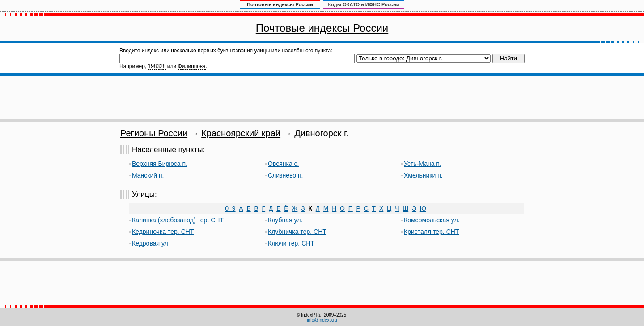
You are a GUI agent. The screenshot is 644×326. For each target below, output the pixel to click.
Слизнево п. (285, 175)
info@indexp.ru (322, 320)
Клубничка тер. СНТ (297, 232)
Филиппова (192, 66)
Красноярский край (241, 133)
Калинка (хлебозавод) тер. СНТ (178, 220)
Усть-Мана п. (423, 164)
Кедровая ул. (151, 243)
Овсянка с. (283, 164)
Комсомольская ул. (432, 220)
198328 (157, 66)
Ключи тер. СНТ (291, 243)
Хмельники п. (423, 175)
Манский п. (148, 175)
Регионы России (154, 133)
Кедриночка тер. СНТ (163, 232)
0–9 (230, 208)
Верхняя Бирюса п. (160, 164)
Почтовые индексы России (322, 28)
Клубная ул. (285, 220)
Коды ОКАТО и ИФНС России (364, 4)
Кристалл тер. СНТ (431, 232)
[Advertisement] (322, 97)
